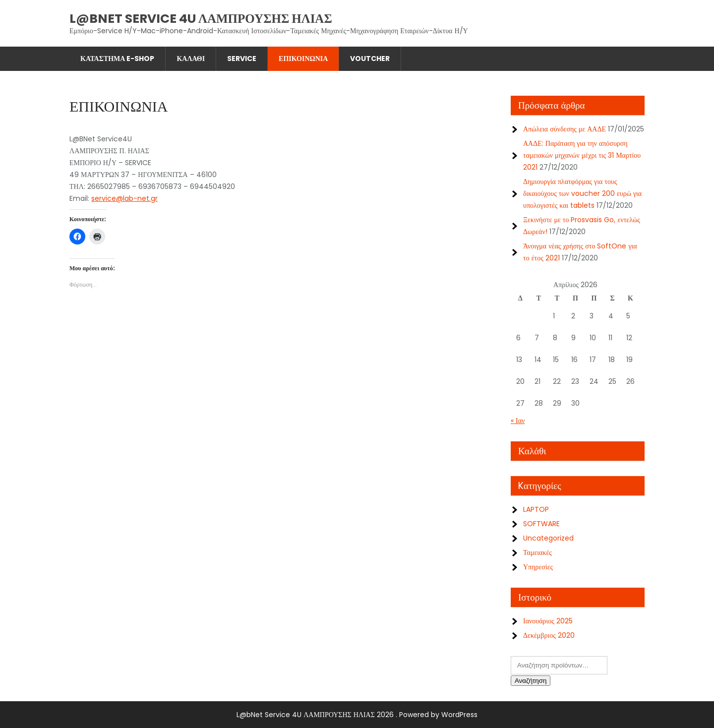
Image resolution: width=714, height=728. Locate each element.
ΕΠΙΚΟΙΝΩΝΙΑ (303, 59)
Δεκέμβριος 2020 (549, 635)
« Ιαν (518, 421)
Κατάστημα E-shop (117, 59)
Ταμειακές (537, 552)
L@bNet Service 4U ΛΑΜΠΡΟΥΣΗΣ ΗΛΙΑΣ (201, 19)
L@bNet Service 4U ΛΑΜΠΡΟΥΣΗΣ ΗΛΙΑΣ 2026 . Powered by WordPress (357, 715)
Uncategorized (548, 538)
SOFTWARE (541, 524)
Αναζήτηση (531, 681)
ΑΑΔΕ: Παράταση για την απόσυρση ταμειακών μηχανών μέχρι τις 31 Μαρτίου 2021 (582, 155)
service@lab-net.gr (124, 198)
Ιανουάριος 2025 (548, 621)
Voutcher (370, 59)
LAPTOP (536, 509)
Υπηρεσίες (538, 567)
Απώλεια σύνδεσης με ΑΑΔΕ (565, 129)
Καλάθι (191, 59)
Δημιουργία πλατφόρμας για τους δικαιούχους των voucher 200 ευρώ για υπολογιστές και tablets (582, 193)
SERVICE (242, 59)
